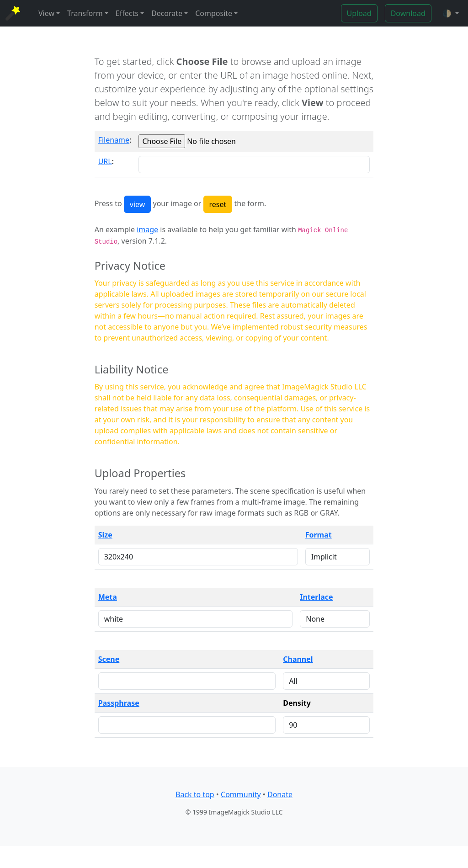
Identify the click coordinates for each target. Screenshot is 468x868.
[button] (451, 13)
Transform (85, 13)
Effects (127, 13)
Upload (359, 13)
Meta (108, 597)
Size (105, 535)
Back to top (195, 794)
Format (319, 535)
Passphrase (119, 703)
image (147, 229)
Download (408, 13)
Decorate (167, 13)
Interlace (316, 597)
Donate (280, 794)
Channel (298, 659)
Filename (114, 140)
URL (105, 161)
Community (241, 794)
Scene (109, 659)
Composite (214, 13)
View (46, 13)
